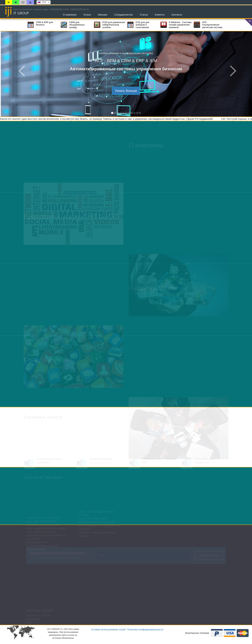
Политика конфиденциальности (145, 630)
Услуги (87, 15)
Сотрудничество (123, 15)
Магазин (103, 15)
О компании (70, 15)
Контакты (177, 15)
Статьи (144, 15)
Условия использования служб (108, 630)
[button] (248, 23)
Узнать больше (126, 91)
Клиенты (160, 15)
